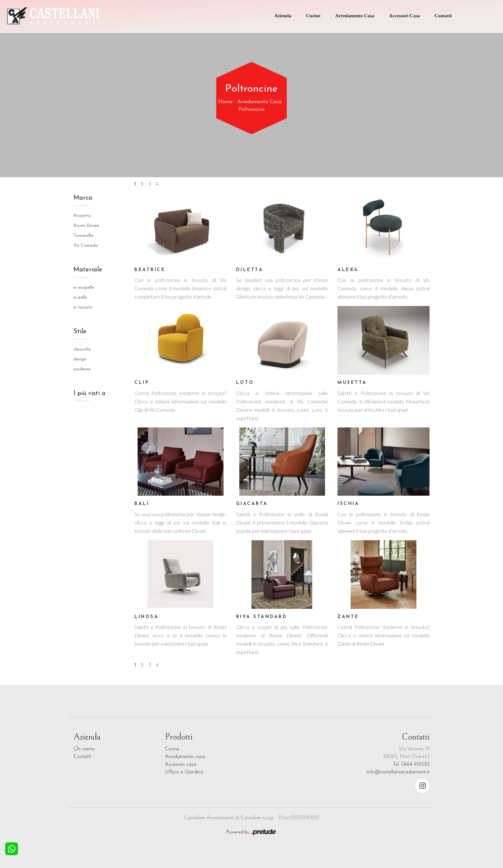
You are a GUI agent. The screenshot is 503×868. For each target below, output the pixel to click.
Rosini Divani (86, 226)
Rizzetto (82, 216)
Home (226, 102)
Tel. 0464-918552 (411, 765)
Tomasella (83, 236)
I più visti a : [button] (91, 393)
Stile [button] (80, 332)
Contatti (443, 16)
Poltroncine (251, 110)
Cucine (313, 16)
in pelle (80, 298)
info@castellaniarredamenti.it (398, 772)
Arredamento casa (185, 757)
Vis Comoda (86, 246)
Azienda (283, 16)
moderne (82, 369)
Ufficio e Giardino (184, 772)
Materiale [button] (88, 270)
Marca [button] (83, 198)
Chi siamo (84, 749)
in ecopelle (84, 288)
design (80, 359)
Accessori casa (181, 765)
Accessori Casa (405, 16)
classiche (82, 349)
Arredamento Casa (355, 16)
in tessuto (83, 307)
